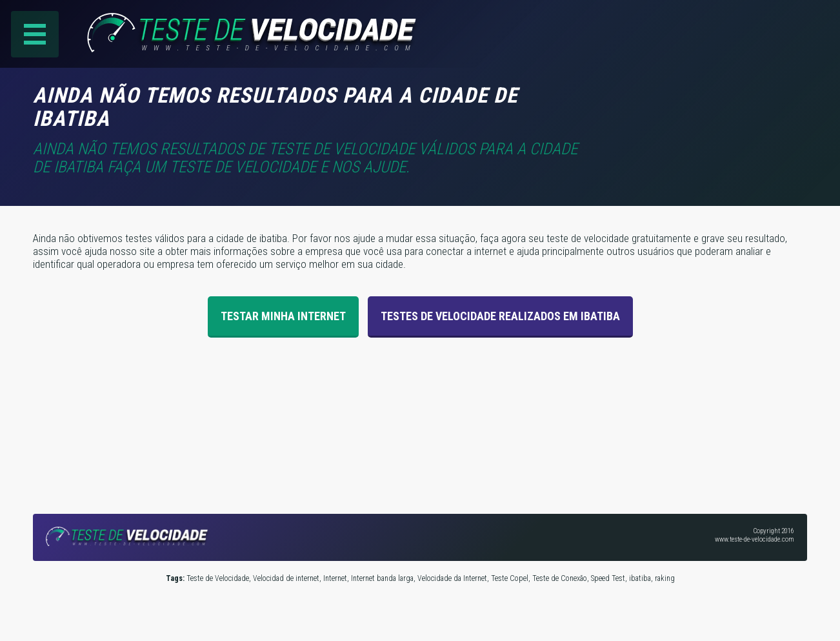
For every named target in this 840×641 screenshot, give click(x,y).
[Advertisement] (699, 103)
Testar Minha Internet (283, 316)
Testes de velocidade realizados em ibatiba (500, 316)
